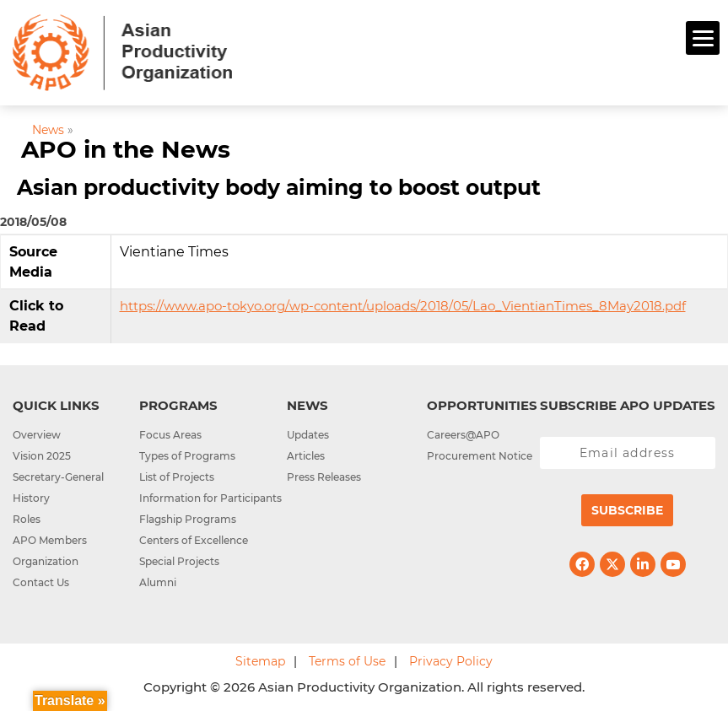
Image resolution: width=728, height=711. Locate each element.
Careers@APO (463, 435)
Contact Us (41, 582)
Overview (37, 435)
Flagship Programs (188, 519)
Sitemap (260, 661)
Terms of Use (347, 661)
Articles (306, 456)
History (31, 498)
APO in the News (126, 149)
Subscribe (627, 510)
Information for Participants (210, 498)
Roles (27, 519)
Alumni (158, 582)
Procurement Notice (480, 456)
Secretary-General (58, 477)
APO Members (50, 540)
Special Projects (179, 561)
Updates (308, 435)
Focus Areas (170, 435)
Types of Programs (187, 456)
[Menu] (703, 38)
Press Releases (324, 477)
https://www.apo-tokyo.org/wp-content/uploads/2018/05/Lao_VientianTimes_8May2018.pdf (403, 306)
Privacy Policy (451, 661)
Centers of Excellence (194, 540)
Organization (46, 561)
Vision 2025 (42, 456)
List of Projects (177, 477)
